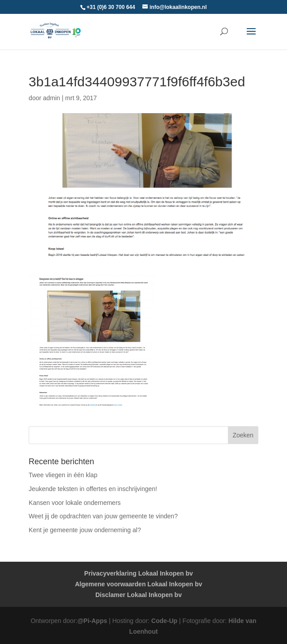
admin (51, 98)
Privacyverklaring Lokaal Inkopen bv (139, 573)
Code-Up (164, 621)
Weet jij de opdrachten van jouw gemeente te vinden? (103, 516)
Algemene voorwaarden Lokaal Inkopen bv (139, 584)
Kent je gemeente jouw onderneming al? (85, 530)
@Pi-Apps (92, 621)
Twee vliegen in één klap (63, 475)
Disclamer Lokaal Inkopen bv (139, 595)
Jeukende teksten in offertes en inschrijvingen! (93, 489)
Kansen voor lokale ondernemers (75, 503)
